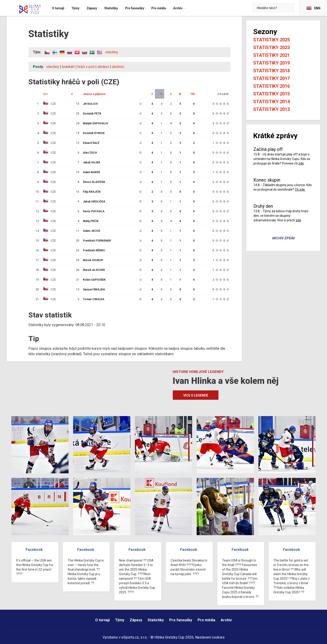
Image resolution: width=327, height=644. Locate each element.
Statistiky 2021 (271, 55)
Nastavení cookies (210, 637)
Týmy (120, 620)
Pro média (206, 620)
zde (301, 163)
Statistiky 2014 (271, 102)
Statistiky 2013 (271, 109)
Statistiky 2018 (271, 71)
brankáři (68, 67)
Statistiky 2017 (271, 78)
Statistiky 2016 (271, 86)
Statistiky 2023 (271, 47)
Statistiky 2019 (271, 63)
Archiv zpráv (283, 238)
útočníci (118, 67)
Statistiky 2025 (271, 40)
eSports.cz (130, 637)
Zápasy (136, 620)
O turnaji (102, 620)
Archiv (226, 620)
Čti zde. (300, 190)
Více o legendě (196, 395)
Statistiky (156, 620)
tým (46, 94)
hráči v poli (86, 67)
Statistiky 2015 (271, 94)
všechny (112, 52)
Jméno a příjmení (94, 94)
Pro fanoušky (181, 620)
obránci (103, 67)
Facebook (34, 550)
